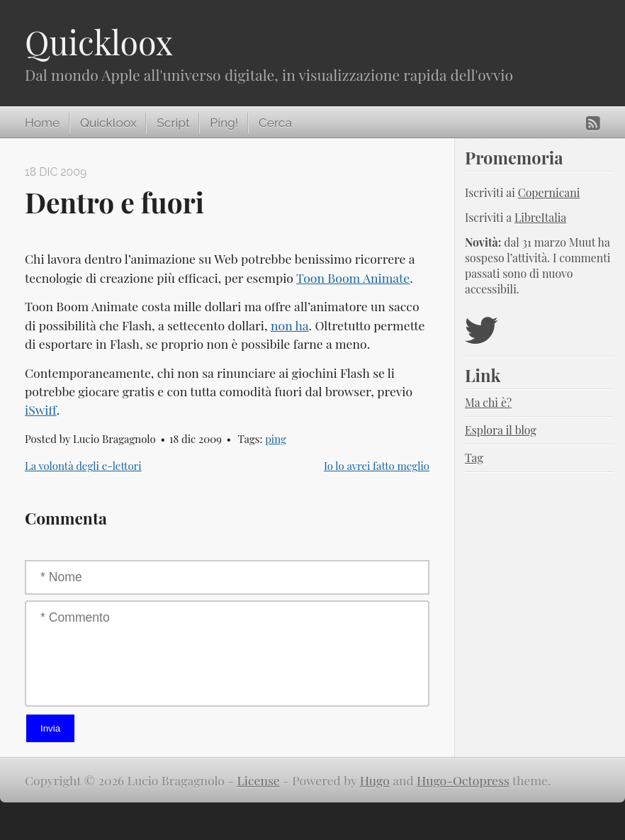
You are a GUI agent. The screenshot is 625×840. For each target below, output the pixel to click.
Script (173, 123)
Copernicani (549, 192)
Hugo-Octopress (463, 780)
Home (42, 123)
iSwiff (41, 409)
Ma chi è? (488, 402)
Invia (50, 728)
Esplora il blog (501, 430)
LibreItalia (540, 217)
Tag (474, 458)
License (259, 780)
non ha (290, 325)
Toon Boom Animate (353, 278)
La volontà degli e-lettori (83, 466)
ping (276, 439)
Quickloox (99, 42)
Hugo (375, 780)
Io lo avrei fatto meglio (377, 466)
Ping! (224, 123)
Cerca (275, 123)
